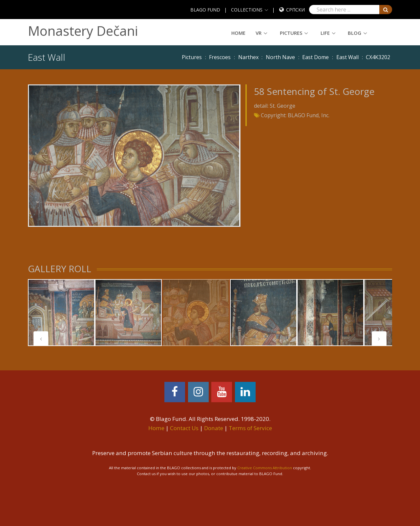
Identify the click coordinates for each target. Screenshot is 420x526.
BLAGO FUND (205, 10)
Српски (295, 10)
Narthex (248, 57)
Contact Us (184, 428)
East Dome (315, 57)
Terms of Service (250, 428)
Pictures (291, 33)
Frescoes (220, 57)
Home (238, 33)
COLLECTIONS (247, 10)
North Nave (280, 57)
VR (259, 33)
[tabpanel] (61, 313)
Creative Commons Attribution (265, 468)
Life (325, 33)
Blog (355, 33)
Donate (214, 428)
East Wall (347, 57)
